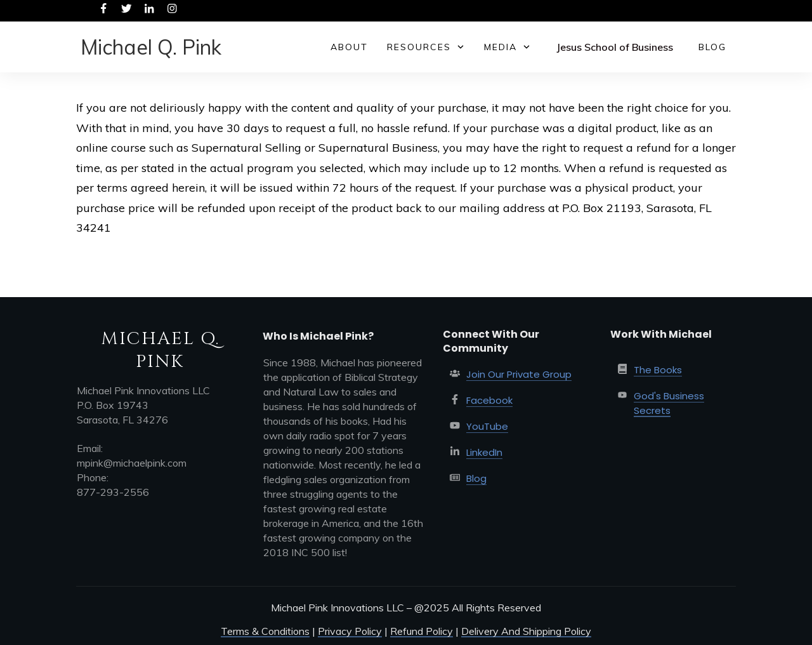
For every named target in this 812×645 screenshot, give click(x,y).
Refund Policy (422, 631)
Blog (476, 478)
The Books (658, 370)
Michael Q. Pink (151, 47)
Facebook (489, 400)
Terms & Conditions (265, 631)
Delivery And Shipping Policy (526, 631)
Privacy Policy (350, 631)
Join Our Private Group (519, 374)
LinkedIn (484, 452)
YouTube (487, 426)
